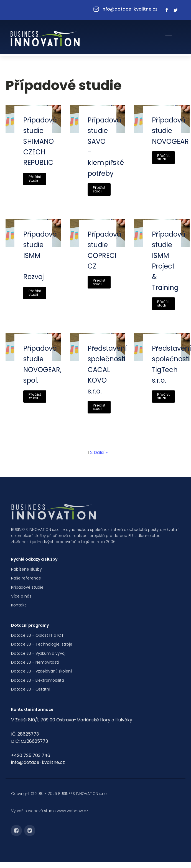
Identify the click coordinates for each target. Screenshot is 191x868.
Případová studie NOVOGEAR (170, 131)
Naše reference (26, 578)
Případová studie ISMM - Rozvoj (40, 256)
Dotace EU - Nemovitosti (35, 662)
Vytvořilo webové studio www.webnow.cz (50, 811)
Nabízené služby (26, 569)
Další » (101, 452)
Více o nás (21, 596)
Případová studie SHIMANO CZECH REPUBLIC (40, 141)
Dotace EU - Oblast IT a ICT (37, 635)
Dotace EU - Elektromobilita (38, 680)
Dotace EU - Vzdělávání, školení (41, 671)
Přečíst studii (35, 179)
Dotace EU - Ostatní (31, 689)
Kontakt (19, 605)
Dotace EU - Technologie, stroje (42, 644)
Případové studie (27, 587)
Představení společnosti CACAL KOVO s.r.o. (107, 370)
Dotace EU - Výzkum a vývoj (38, 653)
